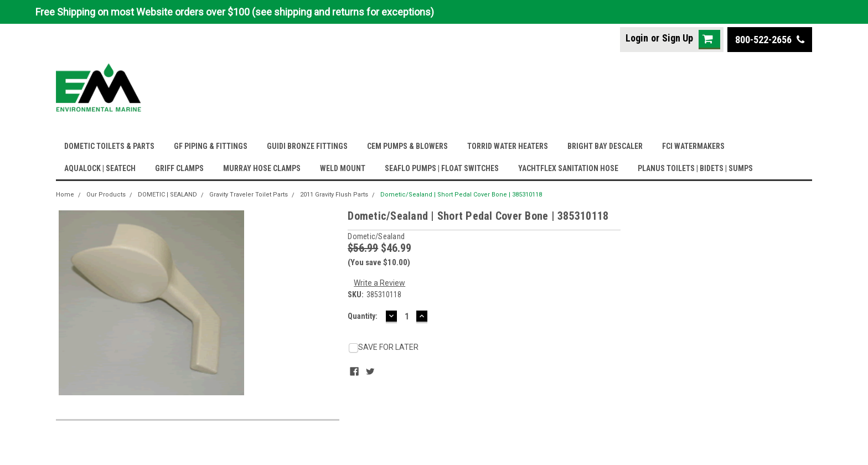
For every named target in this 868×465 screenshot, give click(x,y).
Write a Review (379, 283)
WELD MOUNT (343, 168)
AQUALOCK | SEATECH (100, 168)
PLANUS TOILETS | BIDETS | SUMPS (695, 168)
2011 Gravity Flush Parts (334, 195)
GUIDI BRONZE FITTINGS (307, 146)
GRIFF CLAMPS (179, 168)
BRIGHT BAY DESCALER (605, 146)
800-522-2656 (770, 40)
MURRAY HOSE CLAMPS (262, 168)
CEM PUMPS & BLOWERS (407, 146)
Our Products (106, 195)
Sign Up (678, 38)
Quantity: (363, 316)
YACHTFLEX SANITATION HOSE (568, 168)
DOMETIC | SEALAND (167, 195)
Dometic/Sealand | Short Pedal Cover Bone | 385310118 (461, 195)
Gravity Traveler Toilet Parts (249, 195)
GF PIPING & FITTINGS (211, 146)
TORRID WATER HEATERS (508, 146)
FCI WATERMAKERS (693, 146)
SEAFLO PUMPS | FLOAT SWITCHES (442, 168)
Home (65, 195)
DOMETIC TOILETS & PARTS (109, 146)
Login (637, 38)
